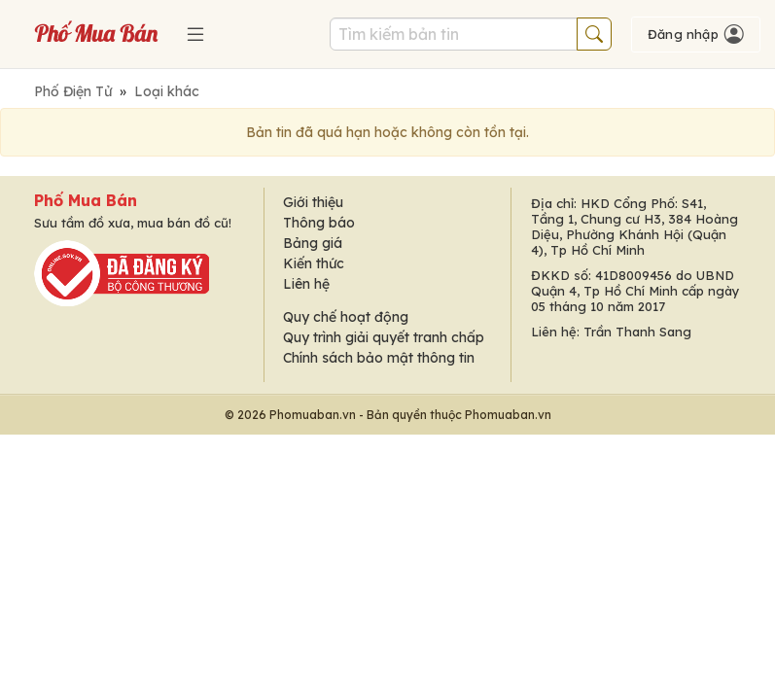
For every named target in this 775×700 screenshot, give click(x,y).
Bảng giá (313, 243)
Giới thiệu (313, 202)
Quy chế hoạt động (346, 317)
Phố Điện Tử (73, 91)
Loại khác (167, 91)
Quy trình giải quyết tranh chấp (384, 337)
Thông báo (319, 223)
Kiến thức (314, 263)
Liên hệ (306, 284)
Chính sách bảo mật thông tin (379, 358)
